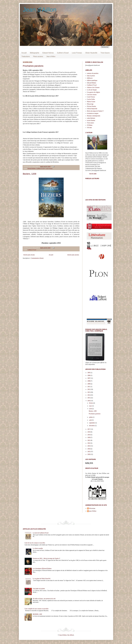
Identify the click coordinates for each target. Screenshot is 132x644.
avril (91, 409)
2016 (89, 401)
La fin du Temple (92, 90)
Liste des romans (92, 95)
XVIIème (90, 125)
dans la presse (91, 76)
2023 (89, 446)
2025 (89, 452)
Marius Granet (91, 102)
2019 (89, 435)
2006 (89, 375)
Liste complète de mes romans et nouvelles (37, 609)
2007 (89, 378)
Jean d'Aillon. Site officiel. (67, 635)
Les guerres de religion (94, 92)
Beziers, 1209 (30, 174)
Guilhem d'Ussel (63, 53)
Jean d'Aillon (40, 10)
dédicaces (90, 78)
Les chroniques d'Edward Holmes (42, 569)
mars (91, 406)
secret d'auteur (91, 120)
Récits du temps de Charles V (95, 111)
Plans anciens (38, 56)
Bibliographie (35, 53)
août (91, 420)
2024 (89, 449)
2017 (89, 429)
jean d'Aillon (93, 511)
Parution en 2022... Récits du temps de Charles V (46, 558)
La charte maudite (38, 548)
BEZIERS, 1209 (37, 614)
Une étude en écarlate (39, 589)
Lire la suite (93, 174)
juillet (91, 417)
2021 (89, 440)
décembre (92, 426)
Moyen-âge (90, 104)
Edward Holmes (48, 53)
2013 (89, 392)
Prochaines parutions (33, 66)
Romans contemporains (94, 116)
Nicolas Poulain (92, 106)
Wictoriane (92, 508)
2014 (89, 395)
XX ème (89, 128)
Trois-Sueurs (105, 53)
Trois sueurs (91, 123)
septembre (92, 423)
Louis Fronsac (77, 53)
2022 (89, 443)
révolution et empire (93, 113)
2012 (89, 389)
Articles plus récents (29, 255)
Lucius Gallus (91, 99)
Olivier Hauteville (91, 53)
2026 (89, 454)
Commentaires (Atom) (37, 258)
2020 (89, 438)
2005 (89, 373)
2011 (89, 387)
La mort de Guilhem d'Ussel (41, 533)
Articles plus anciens (73, 255)
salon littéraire (91, 118)
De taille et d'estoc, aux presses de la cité (44, 599)
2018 (89, 432)
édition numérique (92, 80)
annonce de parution (93, 73)
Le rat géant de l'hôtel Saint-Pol (42, 579)
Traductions (26, 56)
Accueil (24, 53)
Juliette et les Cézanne (93, 87)
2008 (89, 381)
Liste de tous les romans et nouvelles (35, 543)
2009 (89, 384)
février (91, 403)
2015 (89, 398)
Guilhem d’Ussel (41, 169)
